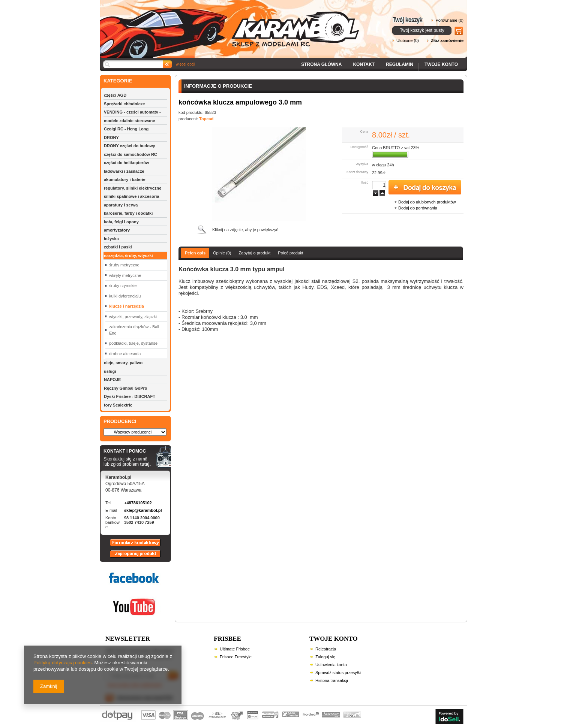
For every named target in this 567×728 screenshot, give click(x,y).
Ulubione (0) (408, 40)
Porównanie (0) (449, 20)
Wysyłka (362, 164)
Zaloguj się (325, 657)
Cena (364, 132)
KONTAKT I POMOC (127, 451)
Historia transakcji (332, 680)
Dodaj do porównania (418, 208)
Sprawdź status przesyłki (338, 673)
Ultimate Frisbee (235, 649)
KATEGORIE (118, 81)
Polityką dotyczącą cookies (62, 663)
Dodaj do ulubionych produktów (427, 202)
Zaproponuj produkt (129, 557)
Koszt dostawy (357, 172)
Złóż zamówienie (447, 40)
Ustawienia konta (331, 665)
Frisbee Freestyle (236, 657)
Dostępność (359, 147)
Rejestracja (326, 649)
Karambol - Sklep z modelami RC (232, 23)
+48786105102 (138, 503)
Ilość (365, 182)
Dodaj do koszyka (425, 188)
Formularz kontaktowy (132, 546)
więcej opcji (185, 64)
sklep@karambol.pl (143, 510)
